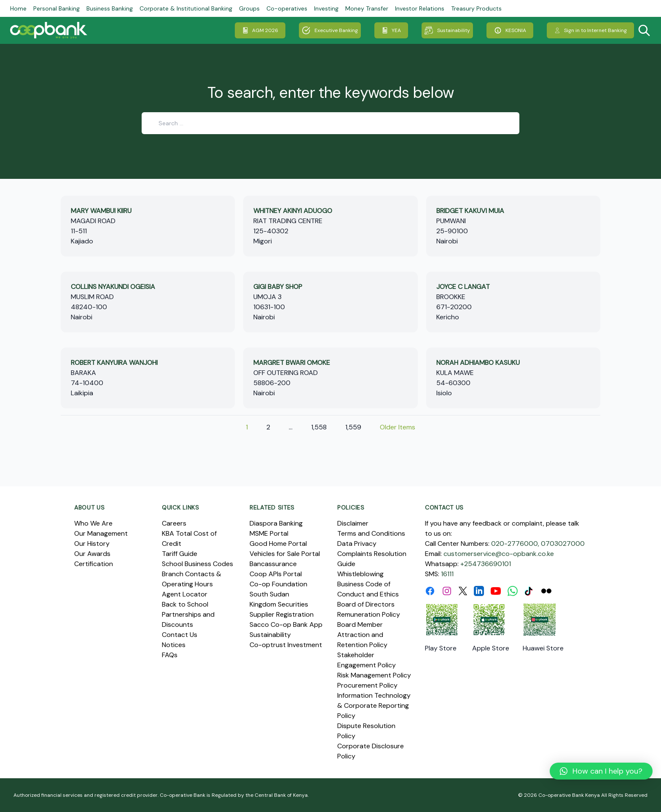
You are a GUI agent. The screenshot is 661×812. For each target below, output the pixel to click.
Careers (174, 523)
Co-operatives (287, 8)
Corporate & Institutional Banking (186, 8)
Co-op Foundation (278, 584)
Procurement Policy (367, 685)
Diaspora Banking (276, 523)
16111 (447, 574)
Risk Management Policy (374, 675)
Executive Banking (330, 30)
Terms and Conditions (371, 533)
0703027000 (563, 544)
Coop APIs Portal (276, 574)
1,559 (353, 427)
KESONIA (510, 30)
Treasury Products (476, 8)
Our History (92, 544)
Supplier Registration (282, 614)
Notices (174, 645)
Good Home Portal (278, 544)
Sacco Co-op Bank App (286, 625)
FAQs (170, 655)
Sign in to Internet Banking (590, 30)
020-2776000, (515, 544)
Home (18, 8)
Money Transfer (367, 8)
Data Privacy (357, 544)
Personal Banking (56, 8)
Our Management (101, 533)
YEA (391, 30)
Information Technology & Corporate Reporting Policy (374, 705)
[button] (601, 771)
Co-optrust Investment (286, 645)
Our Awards (92, 554)
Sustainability (447, 30)
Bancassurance (273, 564)
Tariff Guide (180, 554)
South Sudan (269, 594)
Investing (326, 8)
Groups (249, 8)
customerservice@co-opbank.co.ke (499, 554)
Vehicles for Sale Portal (285, 554)
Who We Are (93, 523)
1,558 (319, 427)
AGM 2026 (260, 30)
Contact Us (180, 635)
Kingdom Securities (279, 604)
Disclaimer (353, 523)
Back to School (185, 604)
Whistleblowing (360, 574)
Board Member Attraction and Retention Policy (362, 635)
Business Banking (110, 8)
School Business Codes (197, 564)
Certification (94, 564)
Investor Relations (420, 8)
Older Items (398, 427)
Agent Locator (185, 594)
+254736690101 (486, 564)
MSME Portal (269, 533)
